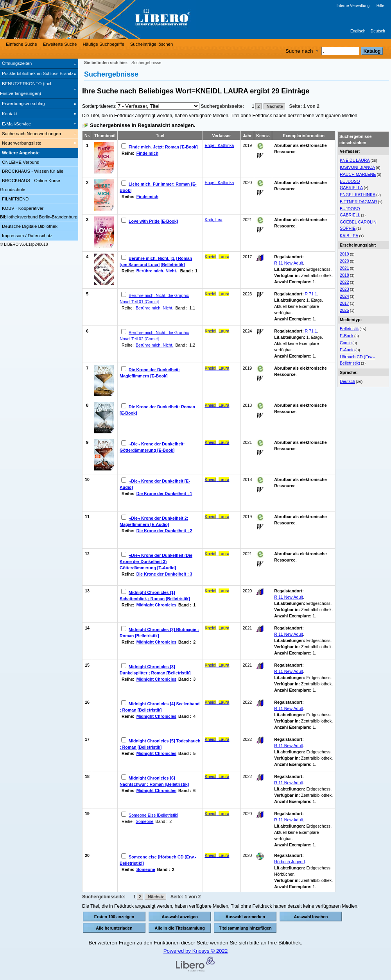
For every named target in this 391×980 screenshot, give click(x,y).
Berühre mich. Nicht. (157, 271)
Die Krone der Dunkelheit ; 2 (164, 531)
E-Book (347, 336)
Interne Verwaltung (353, 6)
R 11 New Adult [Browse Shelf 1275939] (288, 783)
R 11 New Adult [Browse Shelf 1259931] (288, 671)
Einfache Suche (22, 44)
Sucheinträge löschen (152, 44)
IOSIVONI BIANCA (357, 167)
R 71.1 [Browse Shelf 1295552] (311, 294)
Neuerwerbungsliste (22, 143)
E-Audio (347, 350)
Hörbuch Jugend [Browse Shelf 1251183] (289, 862)
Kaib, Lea (214, 220)
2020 (344, 261)
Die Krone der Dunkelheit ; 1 (164, 494)
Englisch (358, 31)
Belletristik (349, 329)
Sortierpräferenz (99, 106)
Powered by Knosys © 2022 (196, 951)
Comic (346, 343)
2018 (344, 275)
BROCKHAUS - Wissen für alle (33, 171)
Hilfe (380, 6)
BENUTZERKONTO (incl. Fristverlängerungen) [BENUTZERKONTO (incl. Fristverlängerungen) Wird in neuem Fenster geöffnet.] (26, 89)
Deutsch (378, 31)
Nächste (274, 106)
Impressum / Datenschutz (27, 236)
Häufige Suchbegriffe (104, 44)
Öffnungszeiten (17, 63)
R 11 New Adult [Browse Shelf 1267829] (288, 708)
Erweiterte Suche (60, 44)
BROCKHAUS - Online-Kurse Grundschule (30, 185)
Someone (145, 821)
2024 (344, 296)
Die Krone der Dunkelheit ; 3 (164, 574)
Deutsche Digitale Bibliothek (30, 226)
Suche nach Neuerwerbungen (31, 134)
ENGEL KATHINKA (358, 195)
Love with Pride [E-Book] (153, 221)
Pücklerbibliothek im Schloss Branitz (38, 73)
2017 (344, 303)
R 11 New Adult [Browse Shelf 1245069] (288, 597)
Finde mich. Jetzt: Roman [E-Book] (163, 147)
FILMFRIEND (15, 199)
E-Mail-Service (16, 124)
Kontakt (10, 114)
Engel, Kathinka (220, 145)
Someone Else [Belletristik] (153, 815)
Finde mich (147, 153)
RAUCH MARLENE (358, 174)
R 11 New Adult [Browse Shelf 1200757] (288, 263)
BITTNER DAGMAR (358, 202)
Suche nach (299, 51)
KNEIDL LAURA (355, 160)
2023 (344, 289)
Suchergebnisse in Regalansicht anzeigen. (143, 125)
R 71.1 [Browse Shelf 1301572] (311, 331)
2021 (344, 268)
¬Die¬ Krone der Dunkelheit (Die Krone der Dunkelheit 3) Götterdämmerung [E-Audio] (156, 562)
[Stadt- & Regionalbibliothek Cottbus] (117, 20)
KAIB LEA (349, 236)
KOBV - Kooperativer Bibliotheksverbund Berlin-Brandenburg (39, 213)
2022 (344, 282)
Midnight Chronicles (156, 605)
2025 (344, 310)
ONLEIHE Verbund (21, 162)
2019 (344, 254)
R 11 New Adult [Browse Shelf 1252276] (288, 634)
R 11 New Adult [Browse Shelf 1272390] (288, 746)
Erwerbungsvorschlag (23, 104)
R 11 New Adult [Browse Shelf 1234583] (288, 820)
